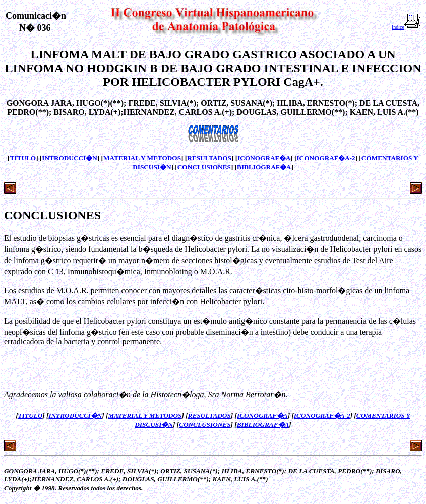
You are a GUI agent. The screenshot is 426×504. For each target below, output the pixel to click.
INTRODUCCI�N (70, 158)
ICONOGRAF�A (264, 158)
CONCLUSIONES (204, 167)
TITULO (23, 158)
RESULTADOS (209, 158)
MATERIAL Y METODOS (142, 158)
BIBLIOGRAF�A (264, 167)
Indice (406, 27)
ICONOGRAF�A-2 (326, 158)
